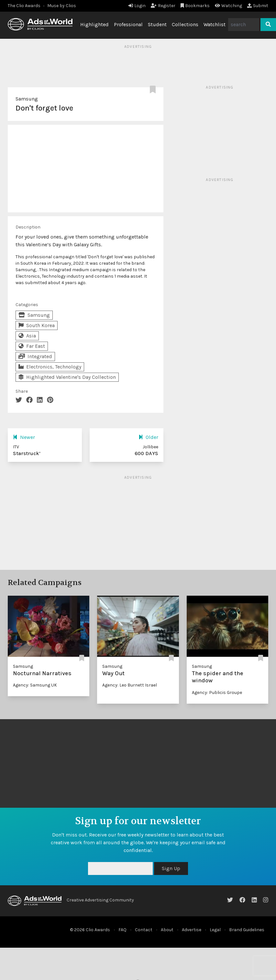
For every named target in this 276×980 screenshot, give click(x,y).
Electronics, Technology (50, 367)
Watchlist (215, 24)
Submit (258, 6)
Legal (215, 930)
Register (163, 6)
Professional (128, 24)
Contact (144, 930)
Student (157, 24)
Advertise (192, 930)
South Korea (37, 325)
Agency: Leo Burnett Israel (130, 685)
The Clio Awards (24, 6)
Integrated (35, 356)
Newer (24, 437)
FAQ (122, 930)
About (167, 930)
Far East (32, 346)
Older (148, 437)
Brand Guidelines (247, 930)
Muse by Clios (62, 6)
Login (137, 6)
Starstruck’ (27, 453)
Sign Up (171, 868)
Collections (185, 24)
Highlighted (94, 24)
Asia (27, 336)
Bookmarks (195, 6)
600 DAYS (146, 453)
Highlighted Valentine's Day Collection (67, 377)
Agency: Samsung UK (35, 685)
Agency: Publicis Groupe (217, 692)
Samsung (27, 99)
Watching (228, 6)
